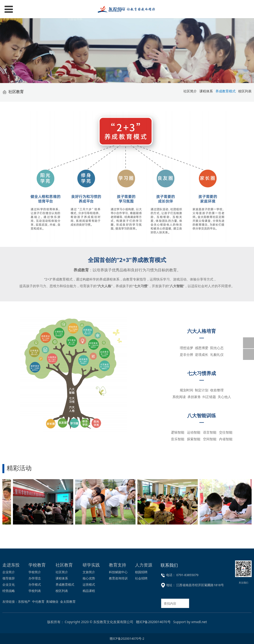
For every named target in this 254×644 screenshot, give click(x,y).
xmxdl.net (199, 622)
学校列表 (35, 591)
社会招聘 (141, 578)
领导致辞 (9, 578)
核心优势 (89, 578)
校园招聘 (141, 572)
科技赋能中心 (118, 572)
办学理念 (35, 578)
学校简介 (35, 572)
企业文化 (9, 584)
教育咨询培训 (118, 578)
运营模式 (89, 584)
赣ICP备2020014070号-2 (127, 638)
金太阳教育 (68, 602)
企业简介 (9, 572)
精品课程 (89, 591)
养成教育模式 (65, 584)
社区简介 (62, 572)
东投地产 (24, 602)
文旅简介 (89, 572)
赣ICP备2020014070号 (153, 622)
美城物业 (52, 602)
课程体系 (206, 91)
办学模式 (35, 584)
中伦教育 (38, 602)
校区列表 (62, 591)
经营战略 (9, 591)
